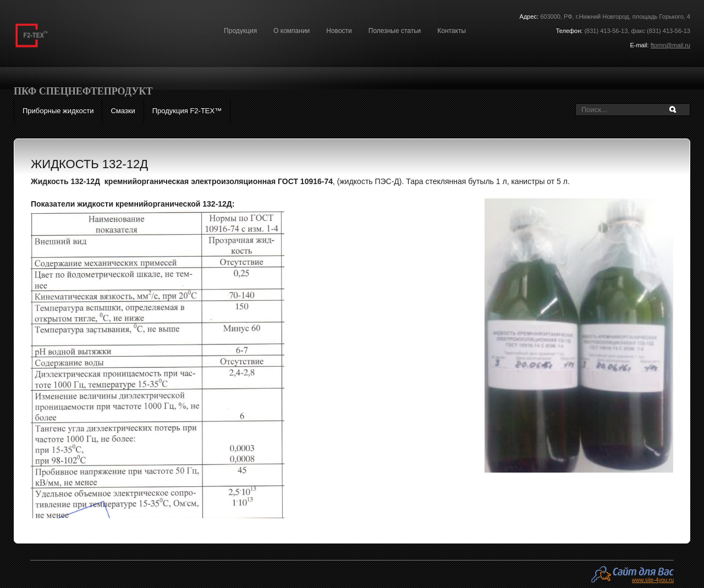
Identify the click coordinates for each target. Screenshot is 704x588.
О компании (291, 31)
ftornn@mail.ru (670, 45)
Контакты (452, 31)
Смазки (123, 111)
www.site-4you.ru (653, 580)
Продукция (240, 31)
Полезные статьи (395, 31)
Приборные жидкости (58, 111)
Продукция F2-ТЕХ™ (187, 111)
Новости (339, 31)
